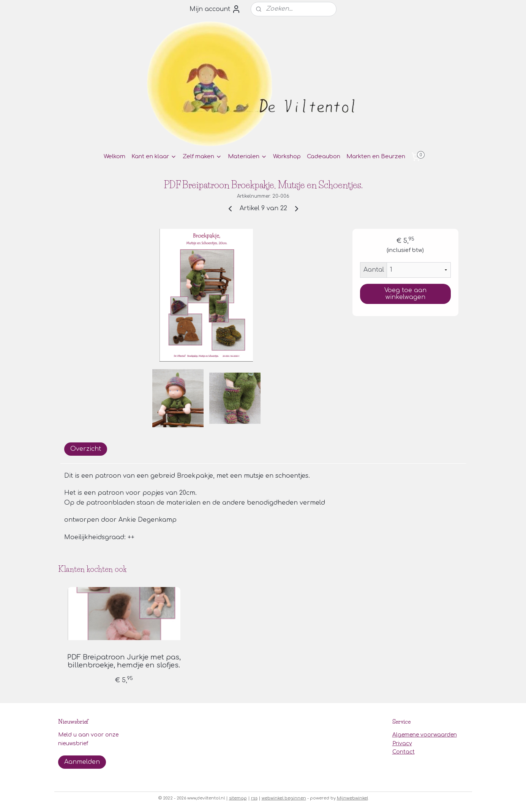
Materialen (247, 157)
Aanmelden (82, 762)
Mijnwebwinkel (352, 798)
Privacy (402, 744)
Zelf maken (202, 157)
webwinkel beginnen (284, 798)
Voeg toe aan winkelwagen (405, 294)
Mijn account (215, 9)
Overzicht (86, 449)
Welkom (115, 157)
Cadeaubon (324, 157)
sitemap (238, 798)
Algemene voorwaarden (425, 735)
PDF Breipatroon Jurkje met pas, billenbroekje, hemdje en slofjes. (124, 661)
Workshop (287, 157)
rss (254, 798)
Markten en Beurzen (376, 157)
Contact (404, 752)
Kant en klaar (154, 157)
